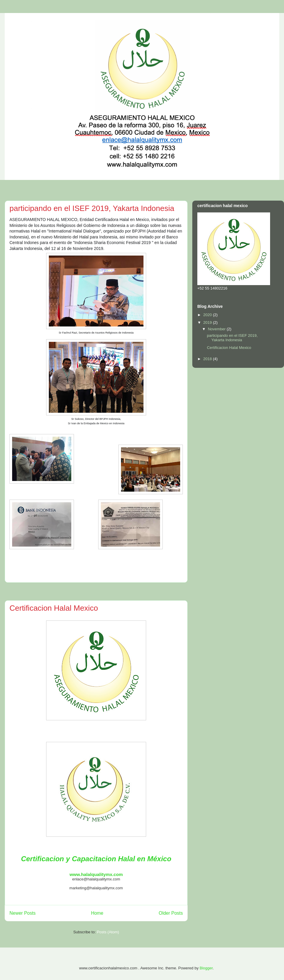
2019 (208, 322)
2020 (208, 315)
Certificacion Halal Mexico (54, 608)
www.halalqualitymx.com (96, 874)
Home (97, 913)
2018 (208, 359)
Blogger (206, 968)
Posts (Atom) (108, 932)
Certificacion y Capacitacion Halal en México (96, 859)
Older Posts (171, 913)
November (217, 329)
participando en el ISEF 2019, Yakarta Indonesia (92, 208)
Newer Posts (22, 913)
